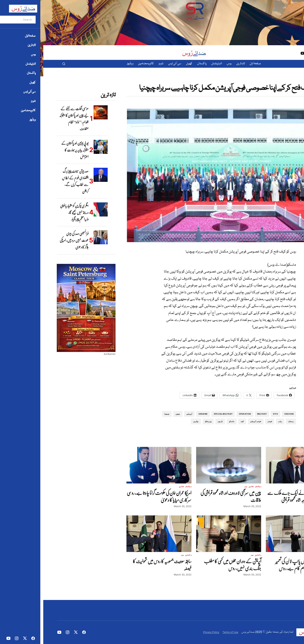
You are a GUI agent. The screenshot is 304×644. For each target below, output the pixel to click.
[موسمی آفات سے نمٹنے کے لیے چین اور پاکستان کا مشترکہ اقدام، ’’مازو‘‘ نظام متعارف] (57, 112)
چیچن (135, 414)
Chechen (246, 414)
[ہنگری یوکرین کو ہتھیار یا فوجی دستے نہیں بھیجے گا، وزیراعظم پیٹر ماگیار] (57, 209)
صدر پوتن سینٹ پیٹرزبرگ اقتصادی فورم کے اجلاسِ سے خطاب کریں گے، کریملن (32, 181)
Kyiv (232, 414)
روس (279, 81)
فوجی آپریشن (212, 421)
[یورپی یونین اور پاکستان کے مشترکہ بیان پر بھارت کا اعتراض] (57, 147)
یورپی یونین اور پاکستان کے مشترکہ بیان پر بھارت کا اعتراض (32, 150)
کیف (199, 421)
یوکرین (153, 421)
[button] (21, 64)
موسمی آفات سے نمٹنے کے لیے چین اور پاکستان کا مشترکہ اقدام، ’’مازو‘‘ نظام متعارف (31, 119)
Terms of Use (187, 632)
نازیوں (177, 421)
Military (219, 414)
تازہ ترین (284, 81)
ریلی (237, 421)
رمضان (248, 421)
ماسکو (188, 421)
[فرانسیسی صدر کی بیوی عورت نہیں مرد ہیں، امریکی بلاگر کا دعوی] (57, 237)
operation (202, 414)
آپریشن (146, 414)
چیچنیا (124, 414)
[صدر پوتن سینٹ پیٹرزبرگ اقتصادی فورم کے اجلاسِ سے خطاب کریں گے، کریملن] (57, 175)
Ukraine (160, 414)
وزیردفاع (165, 421)
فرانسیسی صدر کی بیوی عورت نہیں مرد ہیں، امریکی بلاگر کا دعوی (31, 240)
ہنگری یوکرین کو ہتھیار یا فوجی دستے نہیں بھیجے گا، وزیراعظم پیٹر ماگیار (31, 212)
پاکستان (284, 487)
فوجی (226, 421)
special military (180, 414)
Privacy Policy (168, 632)
